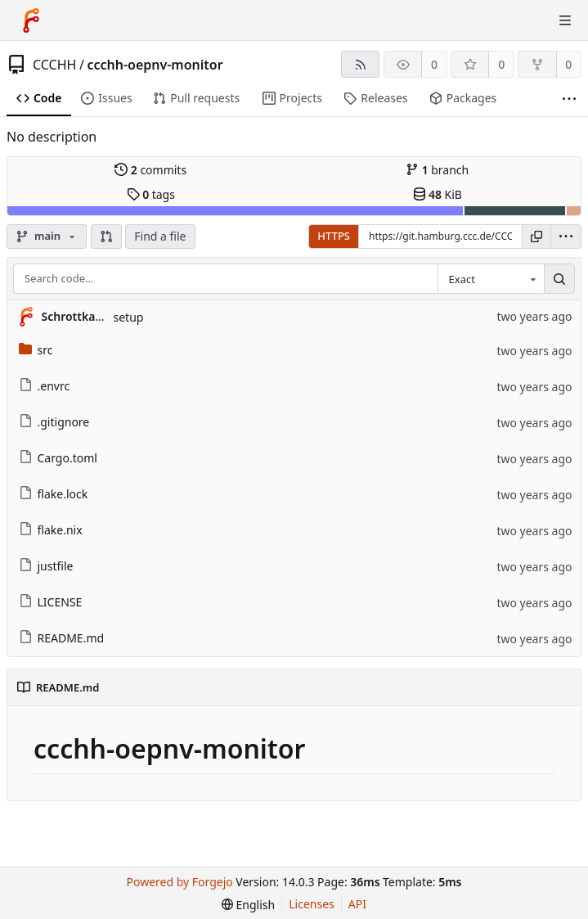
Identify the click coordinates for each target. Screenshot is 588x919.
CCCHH (54, 65)
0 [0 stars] (501, 64)
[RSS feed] (360, 64)
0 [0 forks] (568, 64)
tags (151, 194)
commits (150, 170)
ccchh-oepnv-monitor (155, 65)
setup (129, 317)
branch (437, 170)
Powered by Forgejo (180, 882)
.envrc (45, 386)
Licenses (312, 904)
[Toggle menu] (565, 20)
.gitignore (54, 422)
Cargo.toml (58, 458)
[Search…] (559, 279)
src (36, 350)
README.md (62, 638)
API (357, 904)
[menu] (566, 237)
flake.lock (54, 494)
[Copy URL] (536, 237)
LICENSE (51, 602)
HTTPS (334, 236)
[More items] (569, 99)
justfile (46, 566)
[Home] (31, 20)
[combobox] (491, 279)
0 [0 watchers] (434, 64)
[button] (106, 237)
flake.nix (51, 530)
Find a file (160, 236)
